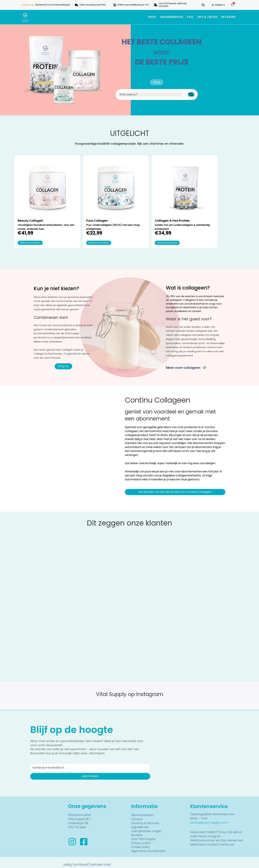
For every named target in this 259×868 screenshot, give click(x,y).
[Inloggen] (213, 5)
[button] (203, 5)
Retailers (229, 17)
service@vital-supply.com (209, 810)
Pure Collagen (86, 208)
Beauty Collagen (32, 208)
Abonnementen (171, 17)
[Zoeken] (191, 95)
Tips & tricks (207, 17)
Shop (152, 17)
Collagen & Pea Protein (150, 208)
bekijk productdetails (30, 231)
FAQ (190, 17)
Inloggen (219, 5)
